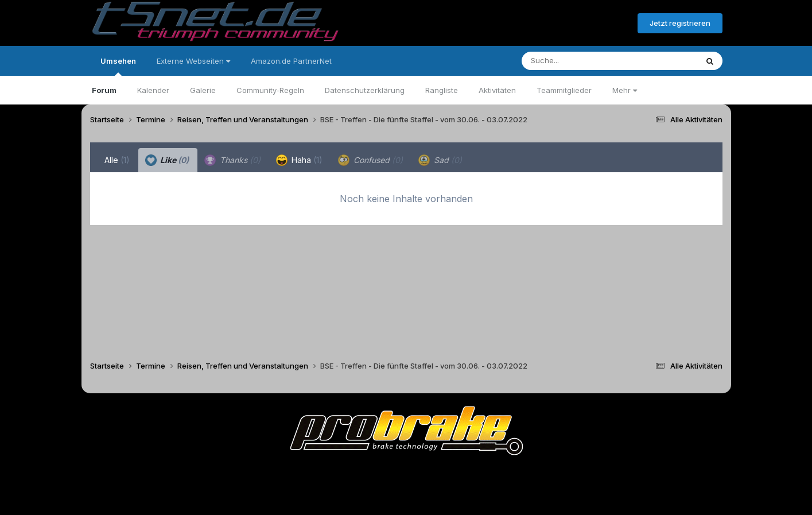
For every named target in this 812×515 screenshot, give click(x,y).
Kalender (153, 90)
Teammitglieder (564, 90)
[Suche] (586, 61)
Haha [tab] (299, 160)
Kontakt (479, 474)
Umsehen (118, 66)
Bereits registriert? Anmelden (566, 24)
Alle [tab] (117, 160)
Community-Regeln (270, 90)
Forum (104, 90)
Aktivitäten (497, 90)
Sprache (296, 474)
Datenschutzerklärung (365, 90)
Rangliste (442, 90)
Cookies (520, 474)
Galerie (203, 90)
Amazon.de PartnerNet (291, 61)
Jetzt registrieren (680, 23)
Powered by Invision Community (406, 498)
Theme (343, 474)
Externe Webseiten (193, 61)
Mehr (625, 90)
